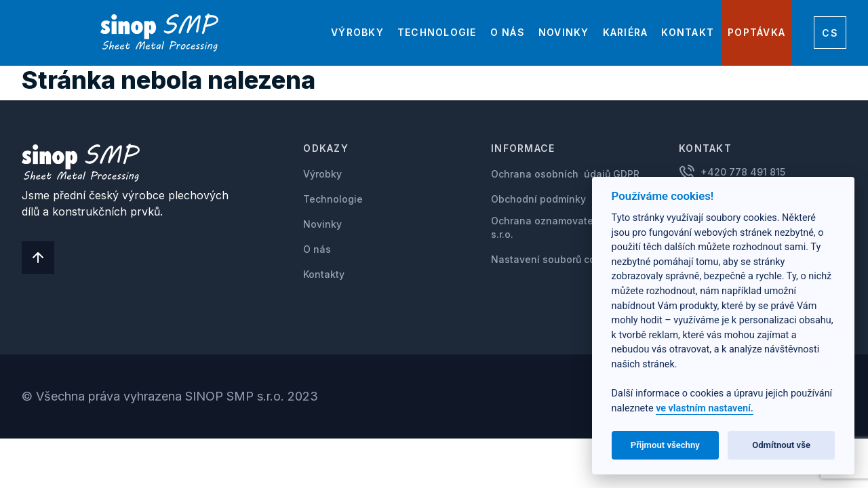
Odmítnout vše (781, 445)
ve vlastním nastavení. (705, 408)
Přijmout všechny (665, 445)
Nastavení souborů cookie (553, 259)
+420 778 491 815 (743, 172)
